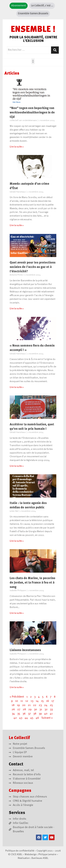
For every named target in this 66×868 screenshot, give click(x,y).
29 (30, 709)
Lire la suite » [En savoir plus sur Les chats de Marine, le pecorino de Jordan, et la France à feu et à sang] (17, 613)
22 (35, 705)
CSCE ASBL (16, 854)
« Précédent (17, 697)
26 (13, 709)
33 (51, 709)
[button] (33, 61)
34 (13, 714)
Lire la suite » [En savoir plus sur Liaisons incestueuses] (17, 687)
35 (19, 714)
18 (13, 705)
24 (46, 705)
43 (21, 718)
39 (40, 714)
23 (40, 705)
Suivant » (47, 718)
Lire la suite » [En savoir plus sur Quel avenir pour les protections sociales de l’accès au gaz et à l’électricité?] (17, 309)
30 (35, 709)
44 (26, 718)
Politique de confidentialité (20, 851)
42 (15, 718)
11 (22, 701)
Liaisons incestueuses (25, 650)
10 (17, 701)
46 (37, 718)
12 (27, 701)
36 (24, 714)
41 (51, 714)
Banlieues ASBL (40, 858)
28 (24, 709)
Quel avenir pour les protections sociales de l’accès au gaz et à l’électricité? (33, 267)
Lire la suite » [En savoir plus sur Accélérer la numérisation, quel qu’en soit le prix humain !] (17, 466)
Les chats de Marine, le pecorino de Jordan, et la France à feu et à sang (32, 583)
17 (53, 701)
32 (46, 709)
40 (46, 714)
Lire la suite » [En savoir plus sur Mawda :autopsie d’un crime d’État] (17, 225)
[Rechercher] (55, 50)
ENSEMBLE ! (33, 30)
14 (37, 701)
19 (18, 705)
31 (41, 709)
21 (29, 705)
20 (24, 705)
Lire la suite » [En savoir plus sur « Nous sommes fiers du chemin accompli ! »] (17, 387)
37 (29, 714)
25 (51, 705)
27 (19, 709)
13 (32, 701)
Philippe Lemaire (47, 854)
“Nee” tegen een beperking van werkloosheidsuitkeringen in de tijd (32, 113)
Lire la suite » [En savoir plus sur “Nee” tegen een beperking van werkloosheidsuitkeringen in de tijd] (17, 147)
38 (35, 714)
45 (32, 718)
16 (48, 701)
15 (42, 701)
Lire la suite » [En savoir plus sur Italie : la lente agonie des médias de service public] (17, 541)
